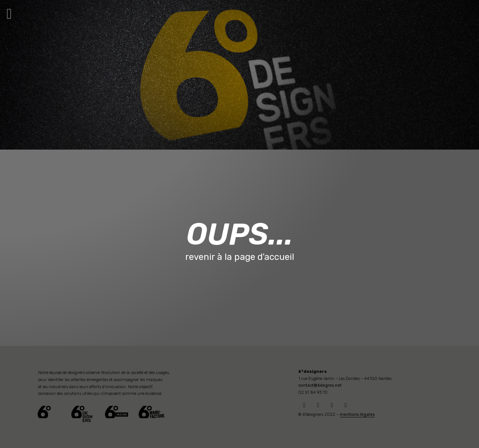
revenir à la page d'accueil (240, 257)
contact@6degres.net (320, 385)
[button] (9, 14)
